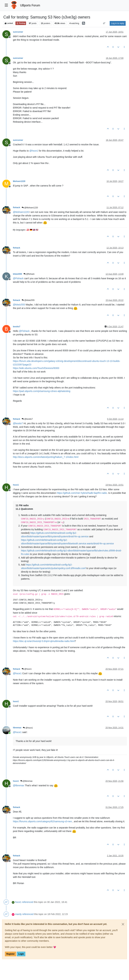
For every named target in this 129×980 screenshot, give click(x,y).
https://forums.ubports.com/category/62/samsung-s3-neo (42, 821)
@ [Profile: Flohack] (18, 278)
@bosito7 (27, 419)
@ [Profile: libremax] (19, 785)
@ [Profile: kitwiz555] (19, 305)
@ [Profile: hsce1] (34, 151)
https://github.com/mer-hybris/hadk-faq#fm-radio (82, 493)
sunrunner (18, 32)
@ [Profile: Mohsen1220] (21, 212)
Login (21, 954)
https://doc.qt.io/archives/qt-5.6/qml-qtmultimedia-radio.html (44, 641)
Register (10, 954)
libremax (17, 728)
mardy (18, 914)
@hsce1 (27, 669)
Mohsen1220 (19, 181)
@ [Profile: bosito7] (18, 423)
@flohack (29, 274)
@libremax (26, 781)
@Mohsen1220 (30, 208)
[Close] (123, 924)
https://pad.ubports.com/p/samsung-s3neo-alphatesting (42, 391)
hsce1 (16, 485)
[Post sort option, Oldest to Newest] (104, 23)
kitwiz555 (17, 274)
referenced (28, 902)
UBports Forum (30, 5)
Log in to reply (118, 23)
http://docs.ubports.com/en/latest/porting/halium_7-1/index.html (46, 457)
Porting (21, 23)
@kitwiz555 (28, 300)
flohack (17, 207)
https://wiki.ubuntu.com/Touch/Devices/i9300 (36, 368)
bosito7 (17, 327)
